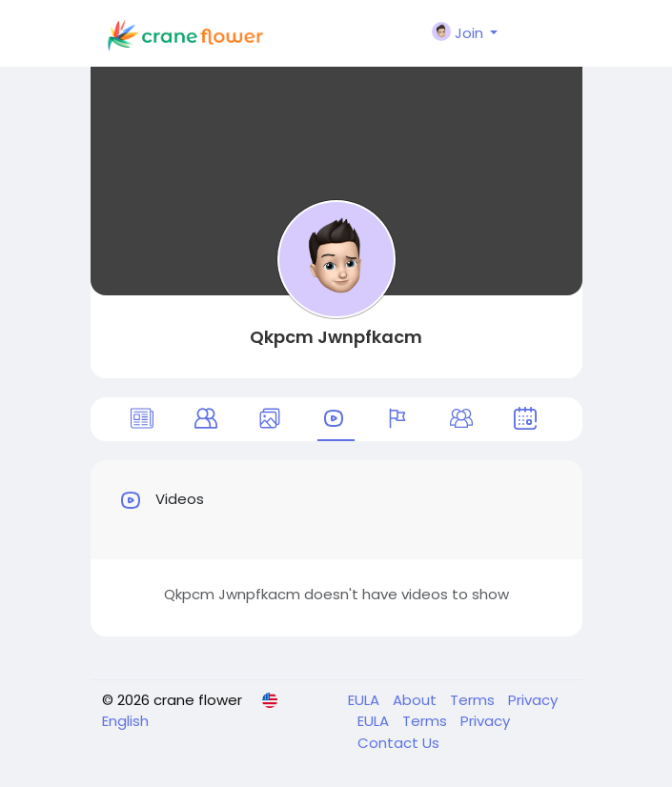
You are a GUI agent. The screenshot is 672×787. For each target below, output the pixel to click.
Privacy (533, 700)
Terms (474, 700)
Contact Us (398, 743)
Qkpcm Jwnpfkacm (336, 337)
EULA (366, 700)
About (417, 700)
